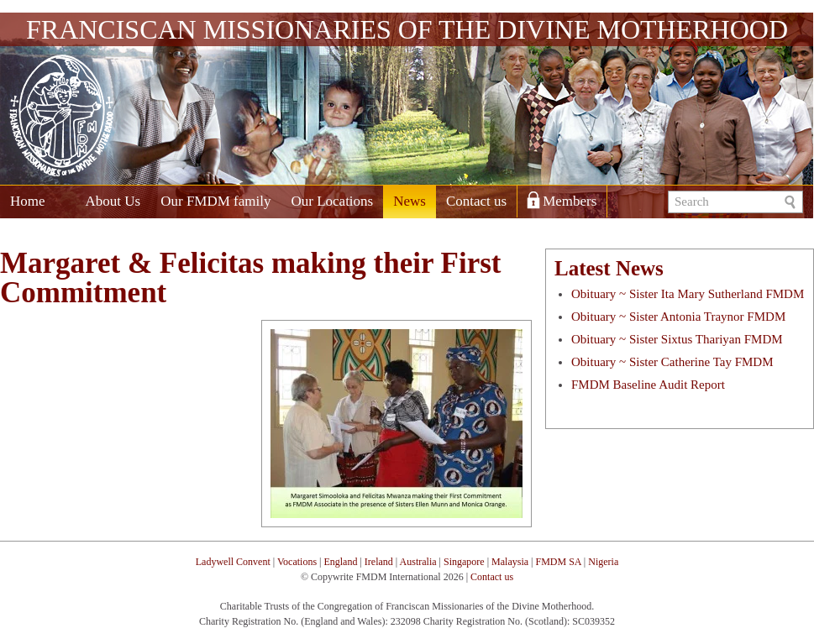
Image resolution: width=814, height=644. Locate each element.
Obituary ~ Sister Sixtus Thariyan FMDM (677, 339)
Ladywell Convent (233, 562)
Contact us (476, 201)
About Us (113, 201)
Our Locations (332, 201)
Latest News (609, 268)
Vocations (297, 562)
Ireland (379, 562)
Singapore (464, 562)
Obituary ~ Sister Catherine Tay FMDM (672, 362)
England (340, 562)
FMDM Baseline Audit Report (648, 385)
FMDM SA (558, 562)
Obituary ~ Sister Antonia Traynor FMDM (678, 317)
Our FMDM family (215, 201)
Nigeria (603, 562)
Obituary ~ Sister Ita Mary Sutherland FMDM (688, 294)
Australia (418, 562)
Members (570, 201)
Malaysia (510, 562)
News (410, 201)
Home (28, 201)
